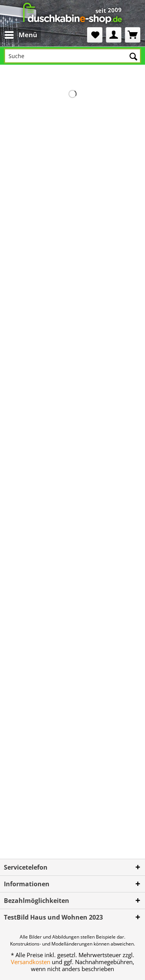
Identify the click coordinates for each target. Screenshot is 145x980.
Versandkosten (31, 962)
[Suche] (72, 56)
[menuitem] (14, 35)
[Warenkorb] (133, 35)
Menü (21, 34)
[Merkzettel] (95, 35)
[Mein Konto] (114, 35)
